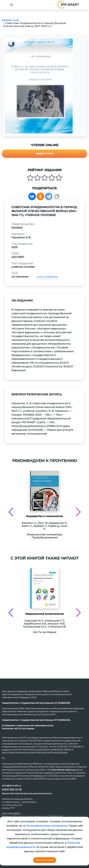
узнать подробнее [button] (47, 277)
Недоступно (44, 154)
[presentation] (11, 512)
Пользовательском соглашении (47, 826)
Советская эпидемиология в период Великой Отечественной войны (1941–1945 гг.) (35, 25)
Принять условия (45, 860)
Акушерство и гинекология (44, 516)
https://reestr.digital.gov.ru (65, 770)
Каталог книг (10, 20)
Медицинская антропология (45, 614)
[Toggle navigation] (12, 5)
